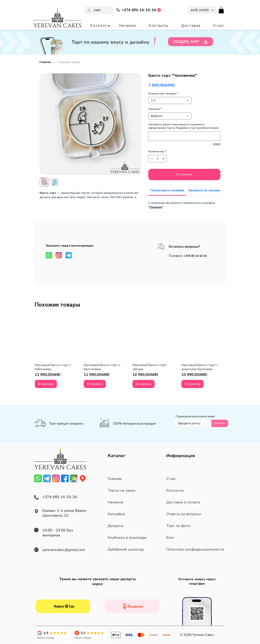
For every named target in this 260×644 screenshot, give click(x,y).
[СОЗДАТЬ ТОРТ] (191, 42)
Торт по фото (178, 526)
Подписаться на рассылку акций (195, 417)
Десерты (116, 526)
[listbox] (202, 10)
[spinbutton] (158, 159)
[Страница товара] (69, 62)
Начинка (155, 109)
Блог (170, 538)
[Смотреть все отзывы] (63, 606)
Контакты (175, 490)
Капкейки (116, 514)
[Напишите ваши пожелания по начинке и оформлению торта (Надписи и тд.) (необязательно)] (184, 136)
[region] (139, 11)
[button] (202, 10)
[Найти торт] (99, 10)
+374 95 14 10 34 (196, 256)
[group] (130, 352)
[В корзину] (46, 384)
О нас (171, 479)
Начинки (156, 207)
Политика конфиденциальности (195, 549)
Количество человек (163, 94)
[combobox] (170, 100)
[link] (167, 190)
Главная (115, 479)
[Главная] (45, 62)
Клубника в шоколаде (127, 538)
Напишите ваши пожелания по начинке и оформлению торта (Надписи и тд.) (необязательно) (184, 126)
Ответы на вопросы (184, 514)
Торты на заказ (121, 490)
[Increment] (164, 159)
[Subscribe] (220, 423)
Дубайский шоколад (126, 549)
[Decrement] (151, 159)
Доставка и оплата (183, 502)
